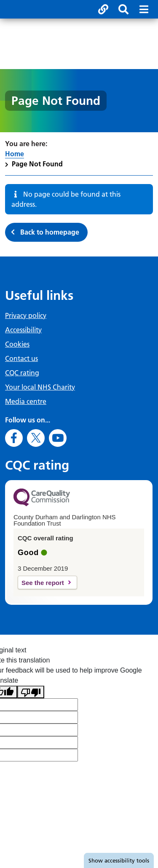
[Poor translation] (31, 692)
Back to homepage (50, 232)
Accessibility (23, 330)
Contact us (21, 358)
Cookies (17, 344)
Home (15, 154)
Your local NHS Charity (40, 387)
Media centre (26, 401)
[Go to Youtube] (58, 438)
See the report (43, 583)
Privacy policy (26, 315)
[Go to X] (36, 438)
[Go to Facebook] (14, 438)
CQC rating (22, 373)
